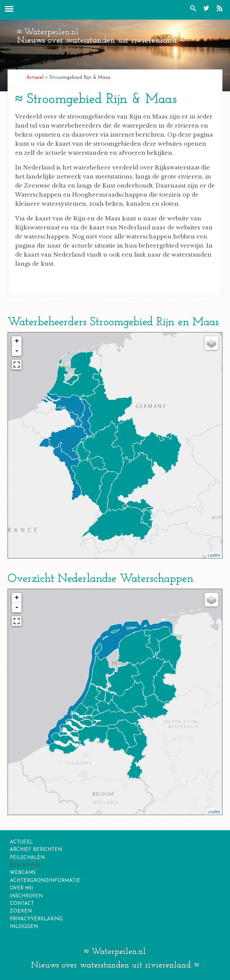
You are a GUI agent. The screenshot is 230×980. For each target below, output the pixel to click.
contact (22, 904)
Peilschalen (27, 858)
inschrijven (26, 896)
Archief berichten (36, 850)
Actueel (35, 78)
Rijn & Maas (25, 865)
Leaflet (214, 555)
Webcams (23, 873)
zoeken (21, 911)
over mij (21, 888)
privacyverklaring (36, 919)
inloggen (24, 927)
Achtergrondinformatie (45, 881)
